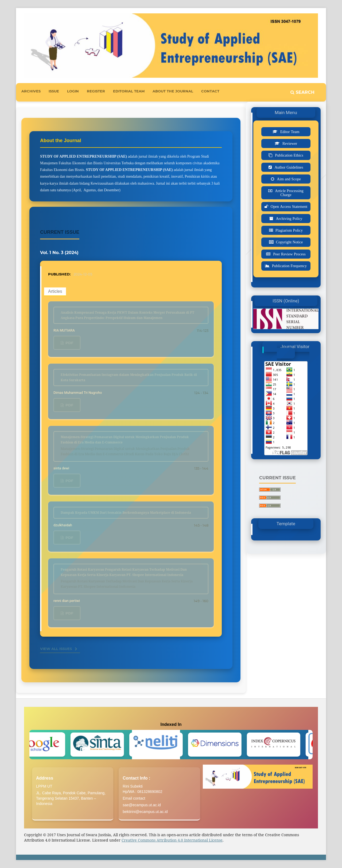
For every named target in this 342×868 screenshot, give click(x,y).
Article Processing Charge (289, 193)
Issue (54, 91)
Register (96, 91)
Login (73, 91)
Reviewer (290, 143)
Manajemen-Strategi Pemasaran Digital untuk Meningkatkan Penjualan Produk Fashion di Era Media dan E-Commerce (131, 446)
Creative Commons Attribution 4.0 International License (172, 840)
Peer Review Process (289, 254)
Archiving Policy (289, 219)
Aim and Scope (289, 179)
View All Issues (56, 649)
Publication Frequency (289, 266)
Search (302, 92)
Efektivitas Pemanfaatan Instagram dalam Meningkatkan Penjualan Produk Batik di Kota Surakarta (129, 377)
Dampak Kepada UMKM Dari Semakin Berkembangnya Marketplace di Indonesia (126, 513)
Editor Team (290, 132)
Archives (31, 91)
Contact (210, 91)
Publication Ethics (289, 155)
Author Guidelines (289, 167)
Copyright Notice (289, 242)
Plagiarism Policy (289, 230)
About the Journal (173, 91)
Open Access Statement (289, 207)
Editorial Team (129, 91)
